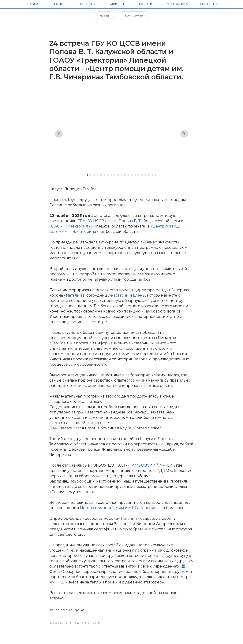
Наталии (74, 297)
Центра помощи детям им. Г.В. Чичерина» (120, 509)
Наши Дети (117, 4)
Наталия (129, 520)
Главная (33, 4)
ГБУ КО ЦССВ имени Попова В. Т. (109, 223)
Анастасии (118, 297)
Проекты (88, 4)
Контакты (209, 4)
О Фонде (60, 4)
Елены (139, 297)
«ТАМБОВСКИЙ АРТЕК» (151, 467)
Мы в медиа (177, 4)
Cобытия (147, 4)
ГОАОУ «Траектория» (70, 228)
